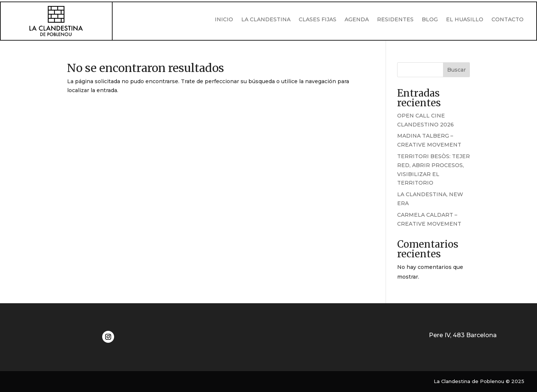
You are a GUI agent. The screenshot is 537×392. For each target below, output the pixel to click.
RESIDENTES (395, 20)
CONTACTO (508, 20)
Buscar (456, 70)
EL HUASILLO (465, 20)
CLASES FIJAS (318, 20)
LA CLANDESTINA (266, 20)
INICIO (224, 20)
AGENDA (357, 20)
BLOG (430, 20)
